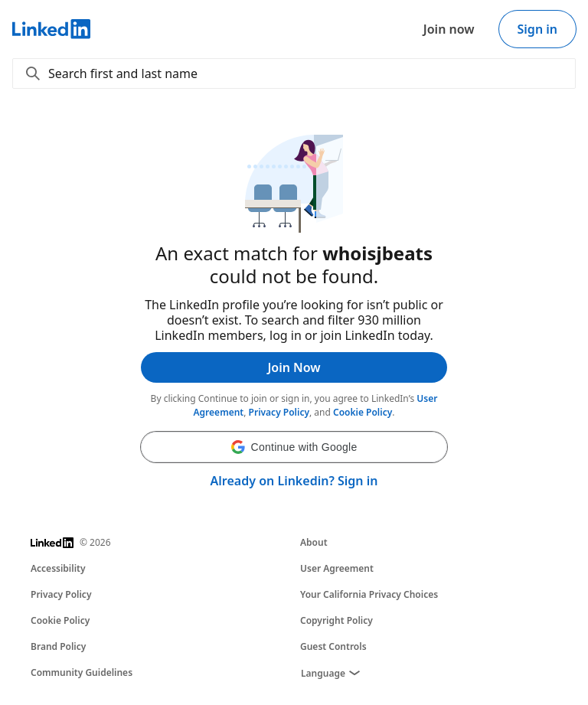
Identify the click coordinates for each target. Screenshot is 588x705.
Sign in (537, 29)
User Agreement (337, 568)
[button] (294, 447)
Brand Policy (58, 646)
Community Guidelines (82, 672)
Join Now (294, 367)
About (314, 542)
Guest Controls (333, 646)
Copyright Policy (336, 620)
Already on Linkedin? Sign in (294, 481)
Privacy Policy (279, 412)
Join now (449, 29)
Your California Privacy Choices (369, 594)
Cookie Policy (363, 412)
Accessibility (58, 568)
